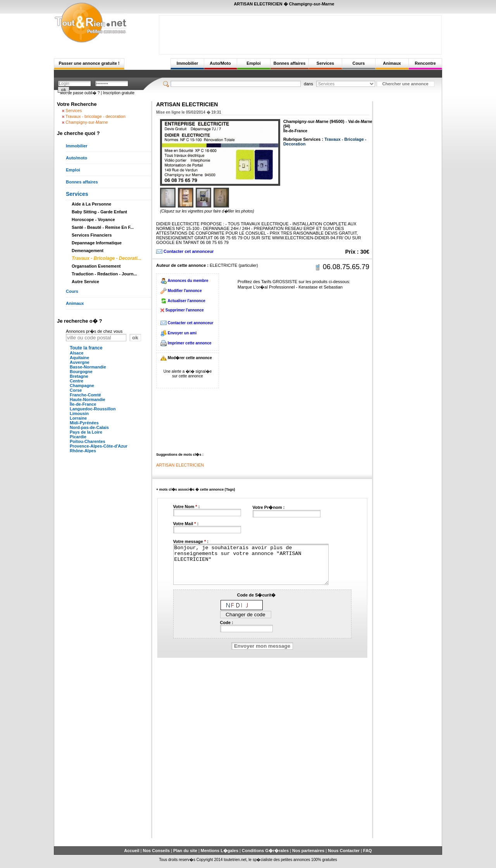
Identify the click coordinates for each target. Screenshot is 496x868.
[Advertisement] (300, 33)
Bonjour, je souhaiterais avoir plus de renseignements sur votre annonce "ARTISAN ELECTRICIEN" (251, 564)
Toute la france (86, 348)
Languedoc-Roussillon (93, 409)
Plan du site (185, 851)
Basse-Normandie (88, 367)
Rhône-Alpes (83, 451)
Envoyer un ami (182, 333)
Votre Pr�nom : (269, 507)
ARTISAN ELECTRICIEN (180, 465)
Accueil (132, 851)
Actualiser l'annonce (186, 301)
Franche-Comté (85, 395)
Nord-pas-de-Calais (89, 427)
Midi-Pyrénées (84, 423)
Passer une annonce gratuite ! (89, 63)
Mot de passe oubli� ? (80, 93)
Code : (227, 622)
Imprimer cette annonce (190, 343)
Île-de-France (83, 404)
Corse (76, 390)
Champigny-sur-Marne (87, 122)
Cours (359, 63)
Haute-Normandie (88, 399)
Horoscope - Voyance (93, 220)
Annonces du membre (188, 281)
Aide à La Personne (91, 204)
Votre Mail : (186, 524)
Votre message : (191, 541)
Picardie (78, 437)
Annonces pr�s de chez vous (94, 331)
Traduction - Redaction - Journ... (104, 274)
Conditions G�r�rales (265, 851)
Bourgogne (81, 372)
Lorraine (78, 418)
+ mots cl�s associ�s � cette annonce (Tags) (196, 489)
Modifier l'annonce (185, 291)
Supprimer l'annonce (185, 310)
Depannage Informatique (97, 243)
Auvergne (80, 362)
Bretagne (79, 376)
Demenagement (88, 251)
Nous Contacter (344, 851)
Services (325, 63)
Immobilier (188, 63)
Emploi (254, 63)
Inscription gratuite (119, 93)
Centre (77, 381)
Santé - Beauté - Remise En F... (103, 227)
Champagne (82, 386)
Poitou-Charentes (88, 441)
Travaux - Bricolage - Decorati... (107, 258)
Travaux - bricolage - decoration (96, 116)
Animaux (392, 63)
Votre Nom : (187, 507)
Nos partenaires (308, 851)
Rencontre (425, 63)
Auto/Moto (220, 63)
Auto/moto (77, 158)
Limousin (79, 413)
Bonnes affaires (290, 63)
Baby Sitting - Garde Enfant (99, 212)
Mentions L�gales (220, 851)
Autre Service (85, 282)
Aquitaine (79, 358)
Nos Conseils (156, 851)
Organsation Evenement (96, 266)
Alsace (77, 353)
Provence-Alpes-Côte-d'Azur (99, 446)
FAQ (368, 851)
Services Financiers (92, 235)
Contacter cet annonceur (189, 251)
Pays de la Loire (86, 432)
